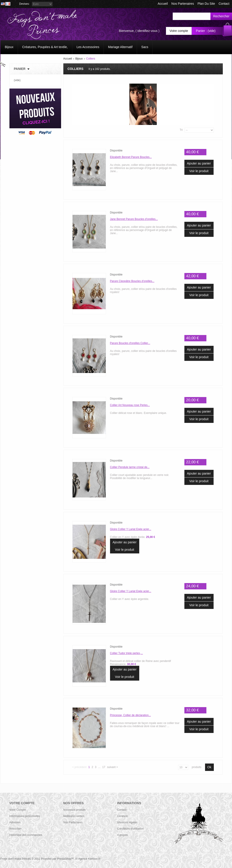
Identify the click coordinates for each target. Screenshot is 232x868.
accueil (163, 4)
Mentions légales (127, 822)
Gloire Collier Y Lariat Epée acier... (131, 529)
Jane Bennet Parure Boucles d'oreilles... (134, 219)
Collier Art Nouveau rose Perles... (130, 405)
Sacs (145, 47)
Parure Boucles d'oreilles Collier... (130, 343)
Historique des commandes (26, 835)
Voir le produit (199, 171)
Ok (209, 767)
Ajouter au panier (199, 163)
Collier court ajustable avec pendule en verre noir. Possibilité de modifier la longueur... (140, 477)
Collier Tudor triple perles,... (127, 653)
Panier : (201, 31)
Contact (122, 810)
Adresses (15, 822)
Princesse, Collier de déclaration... (130, 715)
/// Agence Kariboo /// (88, 859)
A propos (123, 835)
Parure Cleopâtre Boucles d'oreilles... (132, 281)
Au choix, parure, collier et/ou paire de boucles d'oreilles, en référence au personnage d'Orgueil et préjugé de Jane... (144, 168)
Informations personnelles (25, 816)
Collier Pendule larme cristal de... (130, 467)
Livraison (123, 816)
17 (104, 767)
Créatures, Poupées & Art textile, (45, 47)
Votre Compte (18, 810)
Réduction (15, 829)
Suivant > (113, 767)
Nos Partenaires (183, 4)
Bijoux (9, 47)
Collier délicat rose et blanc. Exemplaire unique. (138, 413)
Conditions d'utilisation (131, 829)
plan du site (206, 4)
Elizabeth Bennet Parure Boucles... (131, 157)
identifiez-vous (148, 31)
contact (224, 4)
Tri (181, 130)
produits (197, 767)
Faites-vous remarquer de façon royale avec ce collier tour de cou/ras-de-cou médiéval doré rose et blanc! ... (145, 725)
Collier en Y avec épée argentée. (130, 599)
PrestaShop (64, 859)
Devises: (24, 4)
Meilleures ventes (74, 816)
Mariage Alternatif (120, 47)
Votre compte (179, 31)
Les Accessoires (88, 47)
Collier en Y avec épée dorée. (133, 537)
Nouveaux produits (75, 810)
